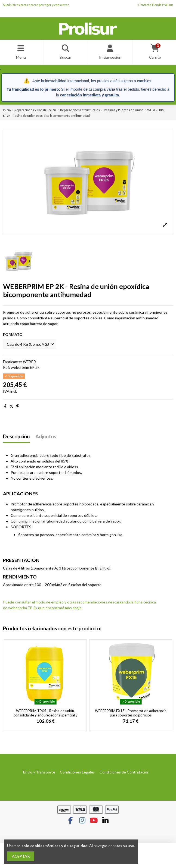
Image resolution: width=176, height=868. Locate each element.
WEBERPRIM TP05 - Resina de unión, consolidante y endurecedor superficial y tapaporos (46, 715)
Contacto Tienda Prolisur (156, 5)
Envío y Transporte (39, 772)
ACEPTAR (21, 856)
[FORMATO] (30, 344)
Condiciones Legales (77, 772)
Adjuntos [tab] (46, 437)
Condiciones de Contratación (124, 772)
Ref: (7, 367)
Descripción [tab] (16, 437)
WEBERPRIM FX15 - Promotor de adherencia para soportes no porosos (131, 713)
